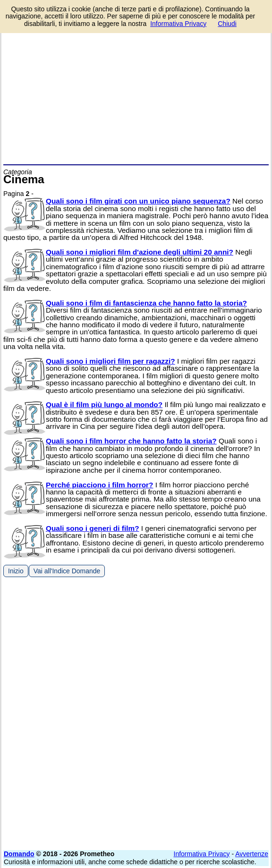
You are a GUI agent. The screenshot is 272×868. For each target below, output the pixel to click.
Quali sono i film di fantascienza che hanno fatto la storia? (146, 303)
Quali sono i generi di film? (93, 528)
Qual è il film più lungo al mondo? (104, 404)
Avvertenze (252, 854)
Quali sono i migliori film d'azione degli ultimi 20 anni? (140, 252)
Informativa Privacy (202, 854)
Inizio (16, 571)
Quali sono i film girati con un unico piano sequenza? (138, 201)
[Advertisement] (136, 94)
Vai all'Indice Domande (67, 571)
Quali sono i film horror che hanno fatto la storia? (131, 441)
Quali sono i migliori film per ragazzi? (110, 361)
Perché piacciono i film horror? (100, 485)
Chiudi (227, 24)
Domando (19, 854)
